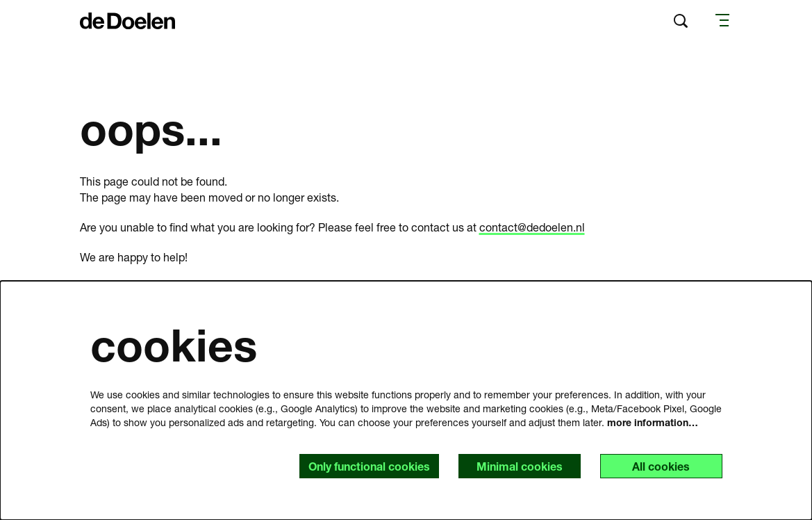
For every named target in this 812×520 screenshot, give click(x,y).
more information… (653, 422)
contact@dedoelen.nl (532, 227)
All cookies (661, 466)
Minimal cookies (520, 466)
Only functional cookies (369, 466)
